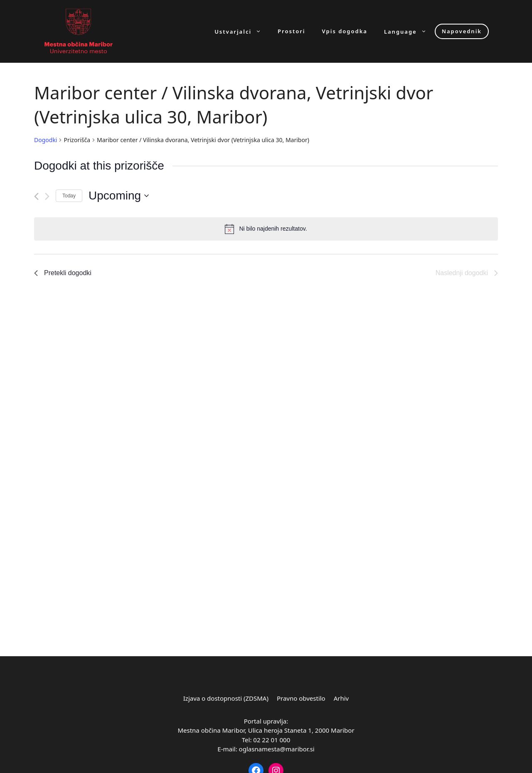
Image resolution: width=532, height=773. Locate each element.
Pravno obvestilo (301, 698)
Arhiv (341, 698)
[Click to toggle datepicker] (119, 196)
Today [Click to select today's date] (69, 196)
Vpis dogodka (345, 31)
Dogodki (46, 140)
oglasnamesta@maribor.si (277, 749)
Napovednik (462, 31)
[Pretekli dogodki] (36, 196)
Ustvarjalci (242, 31)
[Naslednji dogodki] (47, 196)
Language (409, 31)
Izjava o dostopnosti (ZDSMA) (226, 698)
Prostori (291, 31)
